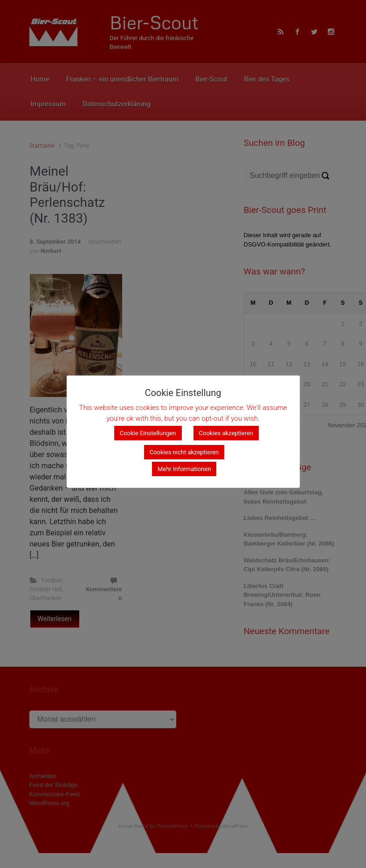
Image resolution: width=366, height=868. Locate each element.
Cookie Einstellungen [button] (148, 433)
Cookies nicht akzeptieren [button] (184, 452)
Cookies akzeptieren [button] (226, 433)
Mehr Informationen (184, 469)
